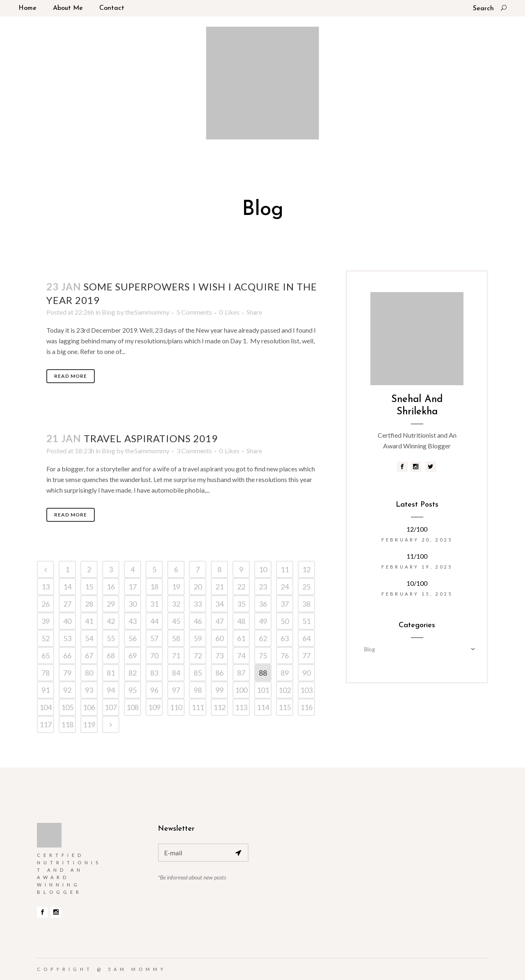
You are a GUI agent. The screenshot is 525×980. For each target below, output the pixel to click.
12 (306, 569)
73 (219, 656)
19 (176, 587)
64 (306, 638)
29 (111, 604)
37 (285, 604)
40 (67, 621)
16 (111, 587)
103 (306, 690)
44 (154, 621)
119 (89, 724)
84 (176, 673)
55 (111, 638)
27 (67, 604)
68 (111, 656)
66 (67, 656)
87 (241, 673)
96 (154, 690)
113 (241, 707)
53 (67, 638)
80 (89, 673)
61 (241, 638)
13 (46, 587)
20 (198, 587)
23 (263, 587)
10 (263, 569)
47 (219, 621)
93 (89, 690)
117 (46, 724)
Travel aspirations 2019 (151, 438)
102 (285, 690)
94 (111, 690)
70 (154, 656)
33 (198, 604)
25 (306, 587)
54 (89, 638)
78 (46, 673)
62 (263, 638)
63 (285, 638)
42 (111, 621)
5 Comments (194, 312)
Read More (71, 376)
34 (219, 604)
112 (219, 707)
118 (67, 724)
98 (198, 690)
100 (241, 690)
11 (285, 569)
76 (285, 656)
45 (176, 621)
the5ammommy (147, 312)
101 (263, 690)
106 (89, 707)
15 (89, 587)
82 (132, 673)
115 (285, 707)
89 (285, 673)
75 (263, 656)
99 (219, 690)
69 (132, 656)
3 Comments (194, 451)
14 (67, 587)
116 (306, 707)
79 (67, 673)
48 (241, 621)
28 (89, 604)
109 (154, 707)
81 (111, 673)
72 (198, 656)
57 (154, 638)
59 (198, 638)
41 (89, 621)
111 (198, 707)
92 (67, 690)
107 (111, 707)
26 (46, 604)
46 (198, 621)
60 (219, 638)
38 (306, 604)
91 (46, 690)
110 (176, 707)
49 (263, 621)
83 (154, 673)
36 (263, 604)
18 (154, 587)
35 (241, 604)
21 (219, 587)
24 (285, 587)
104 (46, 707)
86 (219, 673)
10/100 (417, 583)
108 (132, 707)
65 (46, 656)
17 (132, 587)
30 (132, 604)
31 (154, 604)
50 (285, 621)
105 (67, 707)
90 (306, 673)
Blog (108, 312)
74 (241, 656)
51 (306, 621)
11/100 (417, 556)
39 (46, 621)
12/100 (417, 529)
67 (89, 656)
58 (176, 638)
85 (198, 673)
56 (132, 638)
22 (241, 587)
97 (176, 690)
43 (132, 621)
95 (132, 690)
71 (176, 656)
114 (263, 707)
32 (176, 604)
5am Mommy (137, 969)
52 (46, 638)
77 (306, 656)
